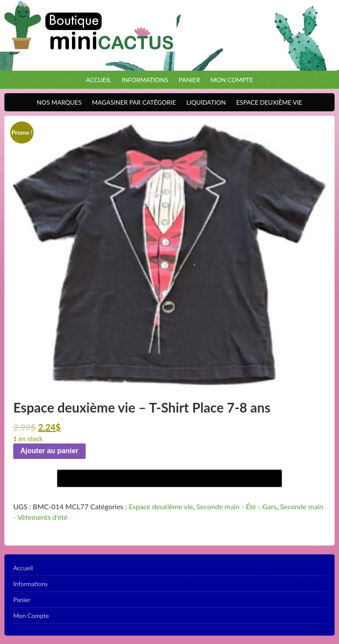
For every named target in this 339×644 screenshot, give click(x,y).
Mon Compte (232, 80)
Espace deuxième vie (161, 506)
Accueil (99, 80)
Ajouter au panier (49, 451)
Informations (145, 80)
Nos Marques (57, 102)
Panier (190, 80)
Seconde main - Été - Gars (237, 506)
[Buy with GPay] (169, 478)
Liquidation (204, 102)
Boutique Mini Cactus (169, 35)
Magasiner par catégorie (132, 102)
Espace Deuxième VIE (267, 102)
